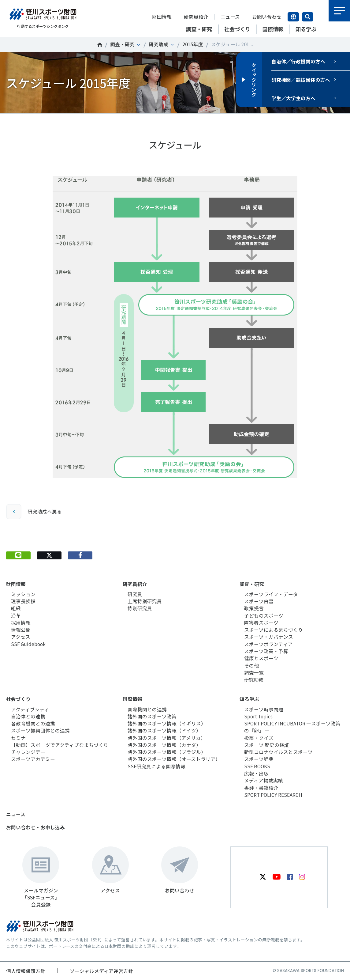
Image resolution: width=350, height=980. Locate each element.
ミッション (23, 594)
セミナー (21, 738)
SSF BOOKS (257, 766)
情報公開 (21, 630)
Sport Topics (258, 716)
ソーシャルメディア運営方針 (101, 971)
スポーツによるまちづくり (274, 630)
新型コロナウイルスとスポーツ (278, 752)
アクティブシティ (30, 709)
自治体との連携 (28, 716)
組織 (16, 608)
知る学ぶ (249, 699)
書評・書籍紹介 (261, 788)
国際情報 (132, 699)
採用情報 (21, 622)
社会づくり (18, 699)
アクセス (21, 637)
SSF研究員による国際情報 (156, 766)
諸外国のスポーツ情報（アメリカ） (167, 738)
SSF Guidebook (28, 644)
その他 (251, 665)
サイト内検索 (308, 17)
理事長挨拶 (23, 601)
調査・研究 (122, 44)
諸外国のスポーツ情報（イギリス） (167, 723)
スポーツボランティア (268, 644)
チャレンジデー (28, 752)
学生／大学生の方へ (293, 98)
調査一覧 (254, 672)
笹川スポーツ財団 (100, 45)
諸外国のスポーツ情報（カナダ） (164, 745)
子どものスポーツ (264, 615)
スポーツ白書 (259, 601)
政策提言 (254, 608)
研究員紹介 (196, 17)
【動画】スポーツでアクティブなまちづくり (60, 745)
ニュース (230, 17)
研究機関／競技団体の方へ (301, 80)
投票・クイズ (259, 738)
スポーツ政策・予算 (266, 651)
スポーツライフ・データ (271, 594)
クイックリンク (254, 80)
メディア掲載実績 (264, 780)
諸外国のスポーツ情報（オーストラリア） (174, 759)
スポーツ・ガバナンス (269, 637)
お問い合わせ (267, 17)
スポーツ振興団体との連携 (40, 730)
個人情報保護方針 (26, 971)
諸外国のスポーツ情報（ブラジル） (167, 752)
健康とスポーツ (261, 658)
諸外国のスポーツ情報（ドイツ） (164, 730)
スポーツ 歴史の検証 (267, 745)
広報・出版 (256, 773)
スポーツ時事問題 (264, 709)
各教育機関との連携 (33, 723)
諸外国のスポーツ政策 (152, 716)
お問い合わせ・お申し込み (35, 827)
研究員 (135, 594)
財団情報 (162, 17)
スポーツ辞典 (259, 759)
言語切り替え (293, 17)
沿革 (16, 615)
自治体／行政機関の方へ (298, 61)
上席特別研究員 (145, 601)
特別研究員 (140, 608)
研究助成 (158, 44)
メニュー (339, 11)
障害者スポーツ (261, 622)
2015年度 (193, 44)
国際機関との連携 (147, 709)
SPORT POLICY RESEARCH (273, 795)
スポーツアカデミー (33, 759)
